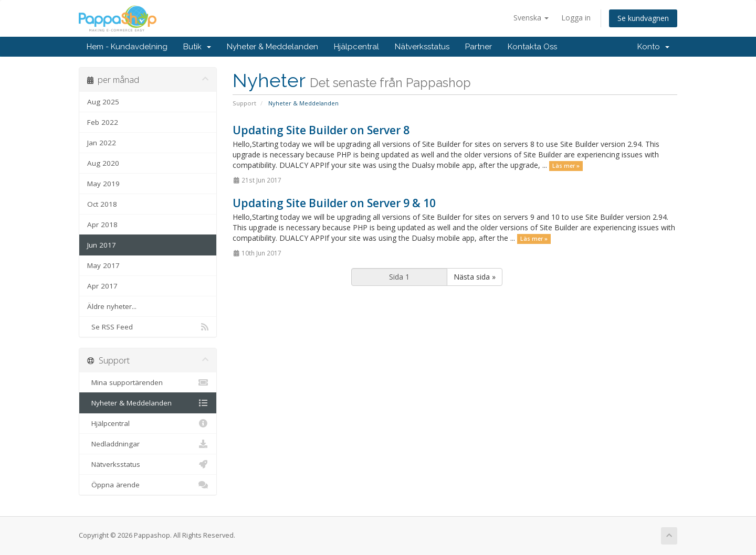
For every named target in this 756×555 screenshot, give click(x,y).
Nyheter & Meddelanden (272, 47)
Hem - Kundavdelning (127, 47)
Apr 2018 (102, 225)
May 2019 (103, 184)
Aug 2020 (103, 163)
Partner (479, 47)
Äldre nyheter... (112, 306)
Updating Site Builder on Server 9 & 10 (334, 203)
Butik (197, 47)
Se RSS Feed (148, 327)
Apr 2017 (102, 286)
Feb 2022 (103, 122)
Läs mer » (566, 166)
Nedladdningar (148, 444)
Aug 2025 (103, 102)
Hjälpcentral (356, 47)
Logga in (576, 18)
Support (244, 103)
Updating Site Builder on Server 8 (321, 130)
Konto (653, 47)
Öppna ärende (148, 485)
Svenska (531, 18)
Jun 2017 (102, 245)
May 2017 (103, 265)
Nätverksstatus (422, 47)
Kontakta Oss (532, 47)
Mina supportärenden (148, 382)
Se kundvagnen (643, 18)
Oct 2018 (102, 204)
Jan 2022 (102, 143)
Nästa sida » (475, 277)
